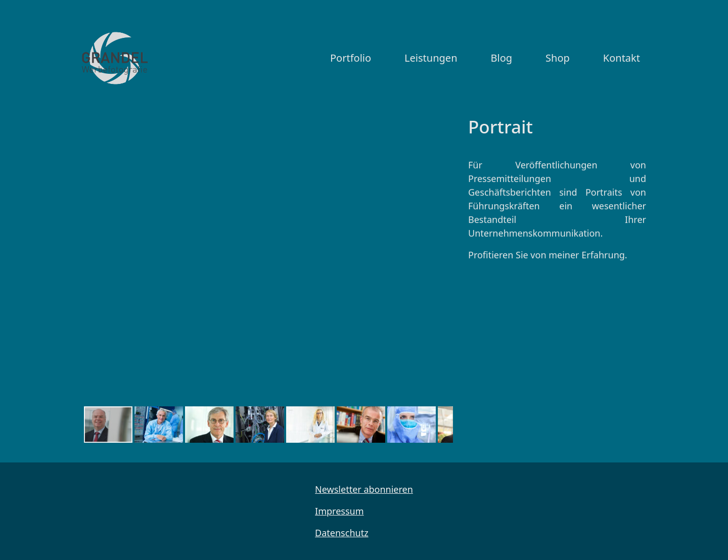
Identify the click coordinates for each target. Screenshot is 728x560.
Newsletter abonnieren (364, 489)
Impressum (339, 511)
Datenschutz (342, 533)
